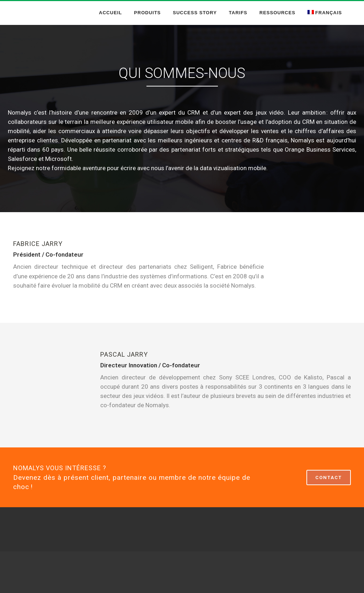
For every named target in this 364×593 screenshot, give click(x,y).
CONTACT (329, 477)
